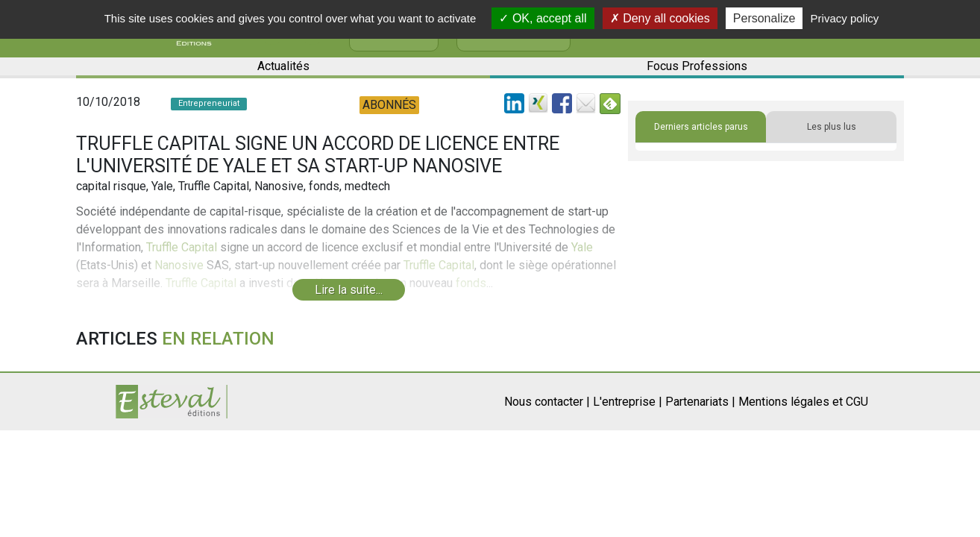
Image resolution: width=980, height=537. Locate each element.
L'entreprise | (628, 402)
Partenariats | (700, 402)
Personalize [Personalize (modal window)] (764, 18)
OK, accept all (543, 18)
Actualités (283, 66)
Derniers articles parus (701, 127)
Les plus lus (832, 127)
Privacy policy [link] (845, 18)
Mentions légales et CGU (803, 402)
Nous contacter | (547, 402)
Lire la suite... (349, 290)
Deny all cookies (660, 18)
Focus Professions (697, 66)
